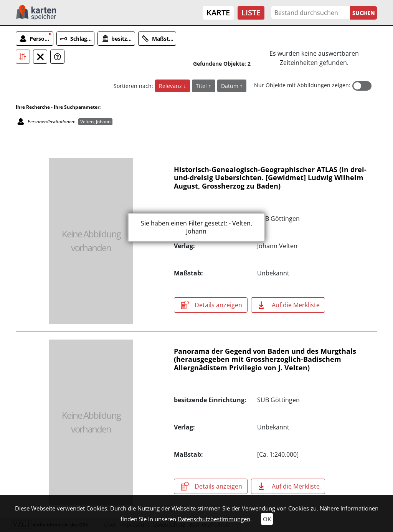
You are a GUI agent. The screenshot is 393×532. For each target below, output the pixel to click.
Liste (251, 12)
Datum (230, 86)
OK (267, 519)
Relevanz (171, 86)
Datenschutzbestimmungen (214, 519)
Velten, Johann (95, 122)
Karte (218, 12)
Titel (202, 86)
